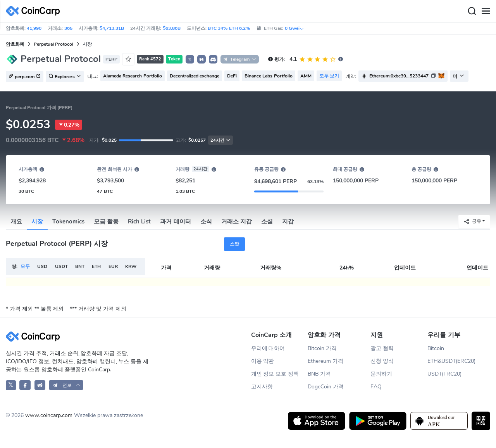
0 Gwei (294, 28)
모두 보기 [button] (329, 76)
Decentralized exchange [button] (195, 76)
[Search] (472, 11)
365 (68, 28)
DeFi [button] (232, 76)
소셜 (267, 221)
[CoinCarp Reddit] (40, 385)
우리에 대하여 (268, 348)
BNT (80, 266)
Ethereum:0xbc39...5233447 (399, 76)
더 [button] (458, 76)
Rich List (139, 221)
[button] (201, 59)
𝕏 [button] (190, 60)
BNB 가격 (319, 374)
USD (42, 266)
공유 (472, 221)
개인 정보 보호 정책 (275, 374)
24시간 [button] (220, 140)
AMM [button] (306, 76)
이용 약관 (263, 361)
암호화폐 (15, 44)
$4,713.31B (112, 28)
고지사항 (262, 387)
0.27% (69, 125)
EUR (113, 266)
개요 (16, 221)
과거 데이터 (175, 221)
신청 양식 (382, 361)
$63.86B (172, 28)
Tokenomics (68, 221)
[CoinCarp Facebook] (25, 385)
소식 (206, 221)
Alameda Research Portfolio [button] (133, 76)
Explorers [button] (65, 77)
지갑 (288, 221)
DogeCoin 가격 (326, 387)
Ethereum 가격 (325, 361)
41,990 (34, 28)
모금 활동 (106, 221)
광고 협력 (382, 348)
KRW (131, 266)
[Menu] (486, 11)
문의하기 (381, 374)
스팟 (234, 244)
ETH (96, 266)
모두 (25, 266)
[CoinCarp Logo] (35, 11)
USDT (61, 266)
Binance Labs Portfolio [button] (269, 76)
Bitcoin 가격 (322, 348)
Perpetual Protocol (53, 44)
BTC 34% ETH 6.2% (229, 28)
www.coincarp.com (49, 415)
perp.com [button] (25, 77)
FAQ (376, 387)
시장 (37, 221)
